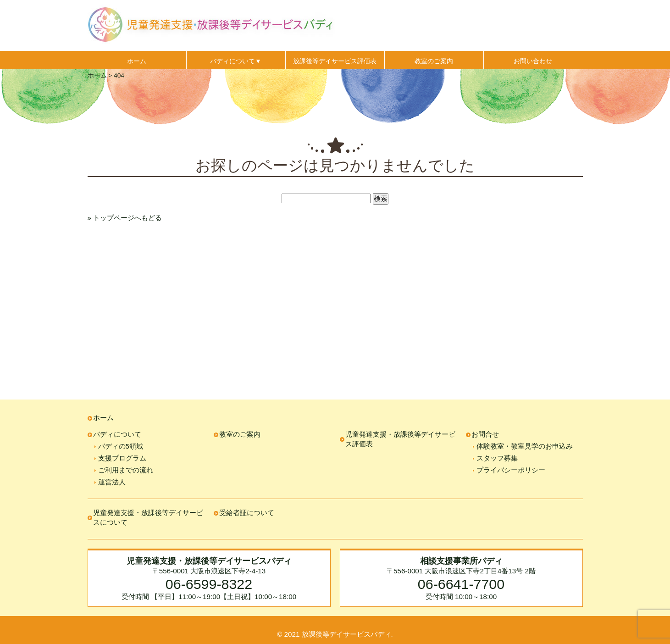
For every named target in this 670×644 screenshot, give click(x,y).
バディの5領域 (121, 446)
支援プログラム (122, 458)
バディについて (117, 434)
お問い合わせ (533, 61)
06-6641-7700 (461, 584)
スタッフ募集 (497, 458)
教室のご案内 (434, 61)
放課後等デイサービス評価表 (335, 61)
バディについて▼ (236, 61)
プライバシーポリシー (511, 470)
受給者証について (247, 513)
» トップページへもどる (125, 218)
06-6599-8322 (209, 584)
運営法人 (112, 482)
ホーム (137, 61)
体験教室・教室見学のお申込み (525, 446)
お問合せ (485, 434)
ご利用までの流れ (126, 470)
